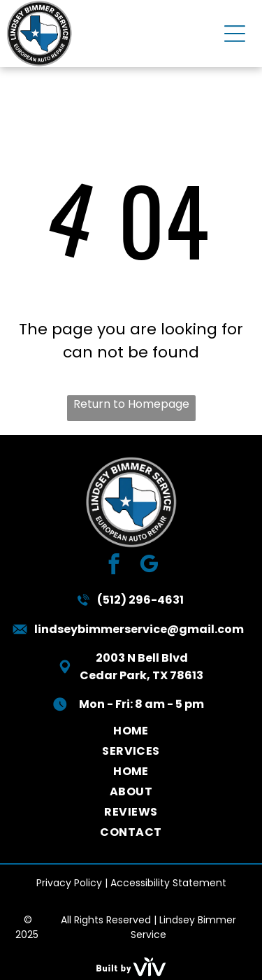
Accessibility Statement (168, 883)
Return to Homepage (131, 404)
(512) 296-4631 (140, 600)
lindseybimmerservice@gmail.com (139, 629)
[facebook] (114, 566)
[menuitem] (131, 731)
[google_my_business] (148, 566)
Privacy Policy (69, 883)
